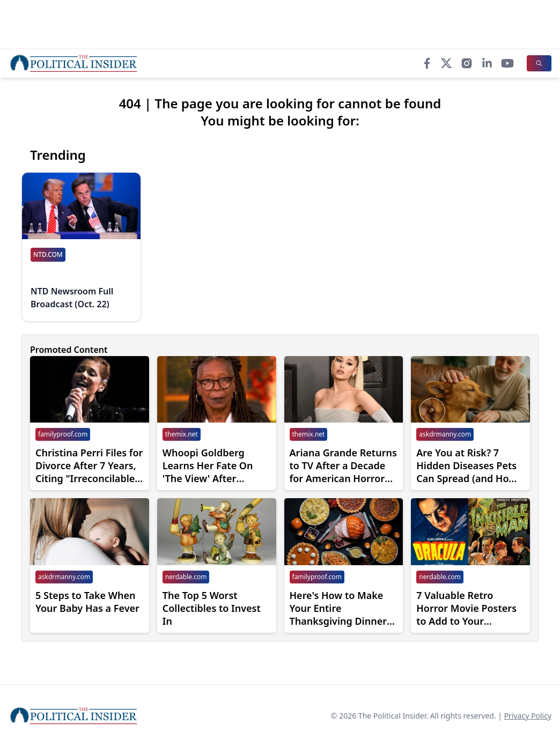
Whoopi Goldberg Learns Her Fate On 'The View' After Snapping (208, 465)
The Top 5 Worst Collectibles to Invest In (212, 608)
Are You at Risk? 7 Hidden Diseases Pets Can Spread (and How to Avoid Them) (466, 465)
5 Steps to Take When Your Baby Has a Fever (87, 602)
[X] (446, 63)
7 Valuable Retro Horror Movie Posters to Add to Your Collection (466, 608)
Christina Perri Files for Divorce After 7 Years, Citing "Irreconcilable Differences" (89, 465)
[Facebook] (427, 63)
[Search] (539, 63)
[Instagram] (467, 63)
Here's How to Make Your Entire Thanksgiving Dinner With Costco (338, 608)
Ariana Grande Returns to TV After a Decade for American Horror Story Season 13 (343, 465)
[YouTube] (507, 63)
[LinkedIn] (487, 63)
